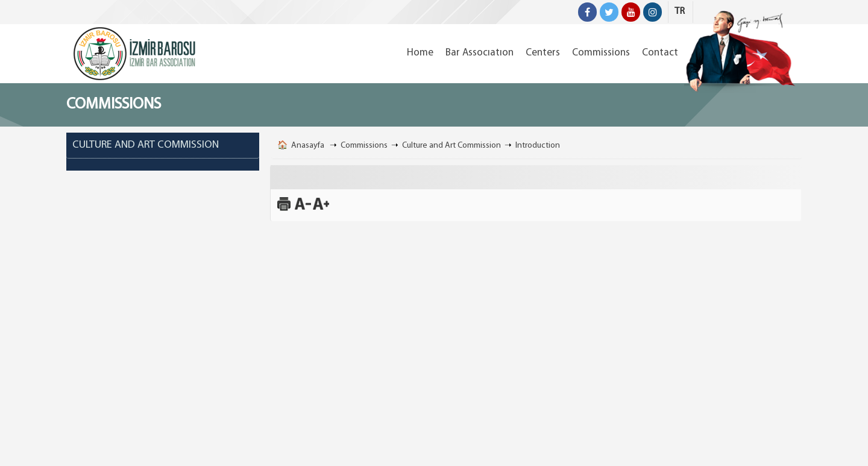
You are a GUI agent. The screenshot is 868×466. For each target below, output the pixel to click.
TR (680, 11)
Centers (543, 53)
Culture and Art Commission (451, 146)
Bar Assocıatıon (480, 53)
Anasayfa (308, 146)
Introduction (538, 146)
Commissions (601, 53)
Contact (660, 53)
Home (420, 53)
